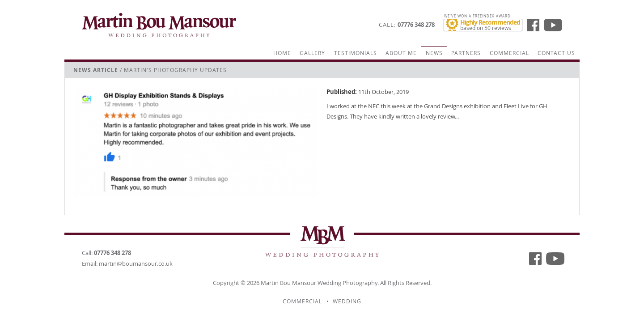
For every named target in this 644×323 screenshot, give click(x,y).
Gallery (312, 53)
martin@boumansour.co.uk (136, 263)
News (434, 53)
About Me (401, 53)
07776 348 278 (416, 25)
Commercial (509, 53)
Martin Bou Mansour (288, 283)
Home (282, 53)
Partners (466, 53)
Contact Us (556, 53)
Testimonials (356, 53)
